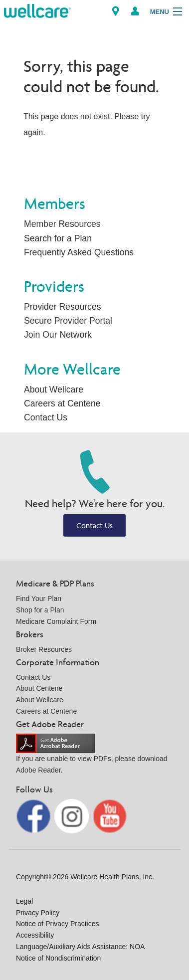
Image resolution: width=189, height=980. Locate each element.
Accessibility (35, 935)
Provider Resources (63, 307)
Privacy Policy (38, 913)
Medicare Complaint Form (56, 621)
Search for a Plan (58, 238)
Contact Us (46, 417)
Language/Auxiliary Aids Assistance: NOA (80, 947)
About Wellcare (54, 390)
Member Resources (62, 224)
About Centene (39, 688)
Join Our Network (58, 335)
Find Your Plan (39, 598)
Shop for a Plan (40, 610)
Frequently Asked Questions (79, 252)
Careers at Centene (62, 403)
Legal (24, 901)
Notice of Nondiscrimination (58, 958)
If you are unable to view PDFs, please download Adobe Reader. (92, 756)
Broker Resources (44, 649)
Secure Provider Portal (68, 321)
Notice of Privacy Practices (58, 924)
